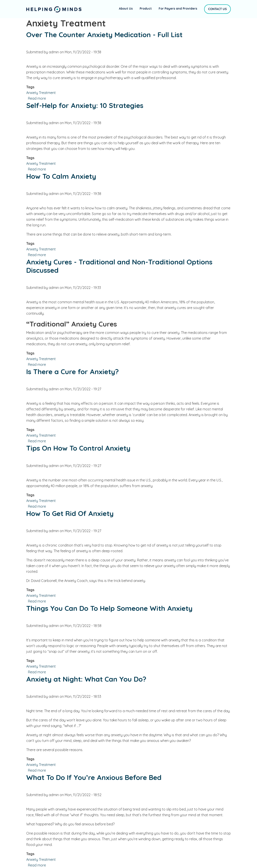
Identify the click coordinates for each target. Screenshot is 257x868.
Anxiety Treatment (41, 93)
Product (146, 9)
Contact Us (217, 9)
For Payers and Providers (178, 9)
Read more (37, 98)
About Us (126, 9)
